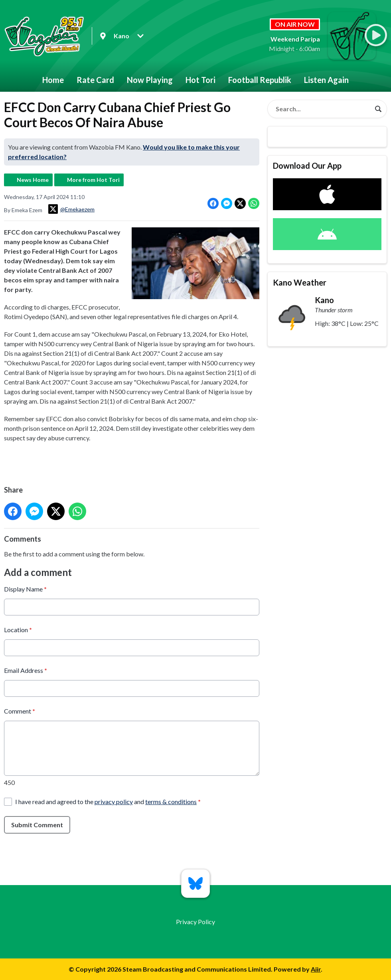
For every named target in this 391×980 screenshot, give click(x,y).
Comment (20, 711)
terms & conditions (171, 801)
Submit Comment (37, 824)
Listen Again (326, 80)
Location (18, 629)
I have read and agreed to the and (108, 801)
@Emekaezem (71, 209)
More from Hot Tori (93, 180)
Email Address (26, 670)
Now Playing (150, 80)
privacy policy (114, 801)
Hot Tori (200, 80)
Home (53, 80)
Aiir (316, 969)
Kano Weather (300, 282)
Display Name (25, 589)
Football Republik (260, 80)
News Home (33, 180)
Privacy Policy (195, 922)
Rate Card (95, 80)
